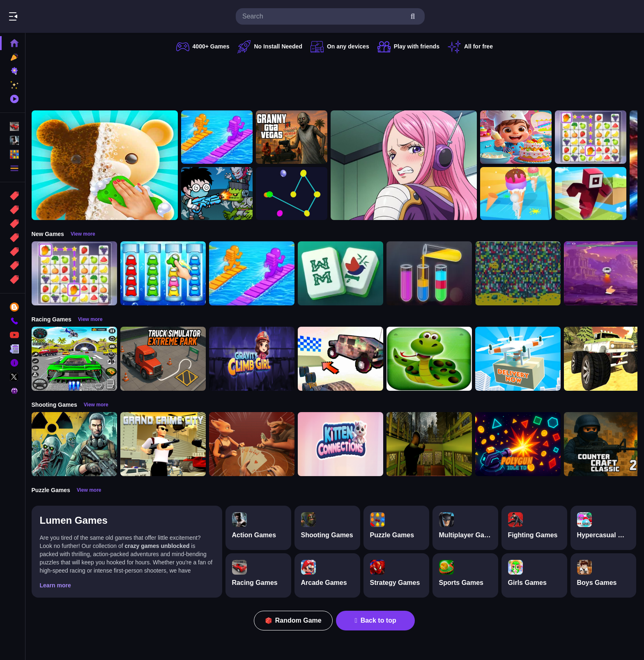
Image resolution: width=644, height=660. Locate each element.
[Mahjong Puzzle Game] (342, 273)
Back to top (376, 620)
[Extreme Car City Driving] (76, 359)
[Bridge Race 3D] (218, 137)
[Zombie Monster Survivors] (218, 194)
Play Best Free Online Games (53, 16)
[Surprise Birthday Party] (517, 137)
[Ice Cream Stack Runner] (517, 194)
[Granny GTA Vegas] (293, 137)
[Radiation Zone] (76, 444)
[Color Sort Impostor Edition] (164, 273)
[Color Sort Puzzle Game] (430, 273)
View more (84, 234)
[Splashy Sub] (519, 273)
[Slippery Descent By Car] (342, 359)
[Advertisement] (335, 80)
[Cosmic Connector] (293, 194)
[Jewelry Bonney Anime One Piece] (405, 165)
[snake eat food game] (430, 359)
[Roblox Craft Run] (592, 194)
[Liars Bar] (253, 444)
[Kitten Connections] (342, 444)
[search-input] (324, 16)
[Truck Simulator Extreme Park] (164, 359)
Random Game (294, 620)
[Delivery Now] (519, 359)
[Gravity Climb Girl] (253, 359)
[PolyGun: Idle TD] (519, 444)
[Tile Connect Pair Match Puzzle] (592, 137)
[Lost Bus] (430, 444)
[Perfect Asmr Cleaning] (106, 165)
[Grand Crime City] (164, 444)
